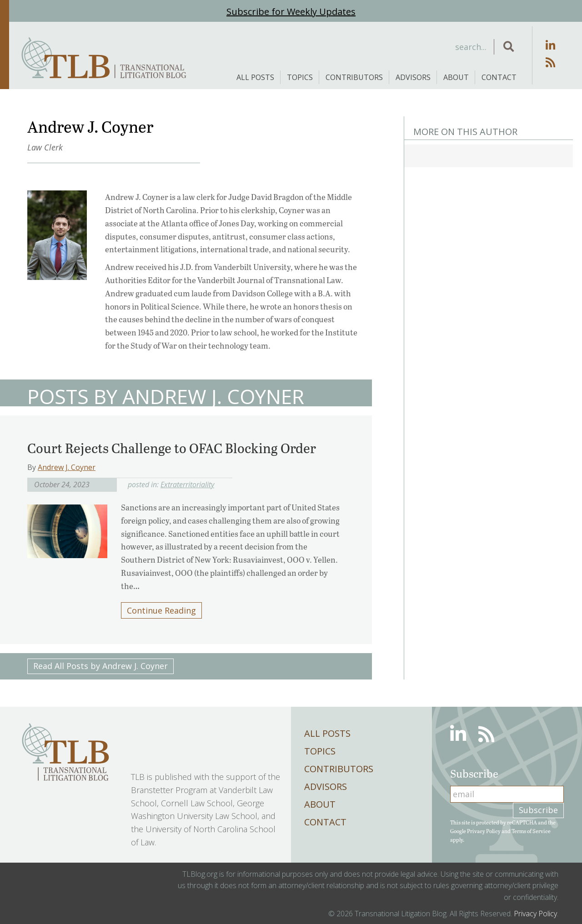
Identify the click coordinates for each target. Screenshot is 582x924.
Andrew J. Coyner (67, 467)
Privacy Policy (484, 831)
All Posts (255, 77)
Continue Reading (161, 610)
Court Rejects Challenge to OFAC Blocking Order (172, 448)
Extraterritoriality (187, 484)
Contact (499, 77)
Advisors (413, 77)
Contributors (354, 77)
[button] (509, 47)
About (456, 77)
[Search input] (420, 47)
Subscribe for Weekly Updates (291, 12)
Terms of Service (531, 831)
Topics (300, 77)
